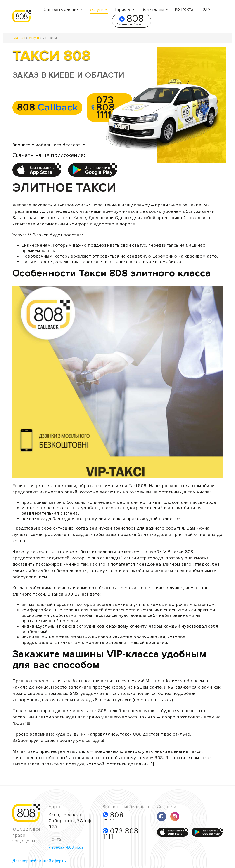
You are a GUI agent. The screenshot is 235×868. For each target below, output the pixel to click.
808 (132, 21)
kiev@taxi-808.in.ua (66, 847)
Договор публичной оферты (40, 861)
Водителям (153, 9)
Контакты (184, 9)
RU (204, 9)
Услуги (97, 9)
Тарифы (122, 9)
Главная (19, 38)
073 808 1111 (120, 834)
